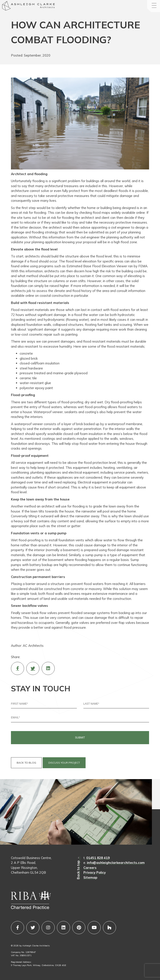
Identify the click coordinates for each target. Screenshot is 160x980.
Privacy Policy (95, 872)
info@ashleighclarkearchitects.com (116, 863)
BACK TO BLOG (26, 763)
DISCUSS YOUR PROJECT (64, 763)
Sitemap (90, 877)
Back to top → (78, 868)
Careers (90, 868)
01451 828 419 (98, 858)
